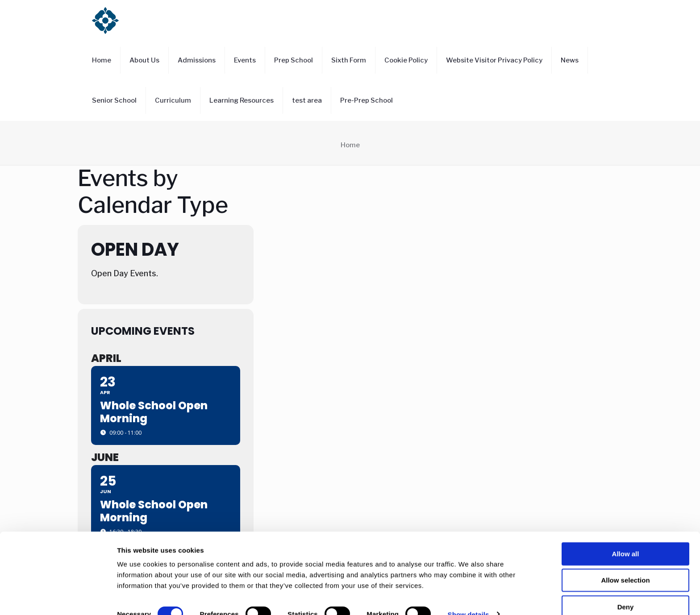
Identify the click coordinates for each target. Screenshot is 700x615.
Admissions (197, 60)
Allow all (626, 537)
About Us (144, 60)
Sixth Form (349, 60)
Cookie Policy (406, 60)
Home (102, 60)
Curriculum (173, 100)
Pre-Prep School (367, 100)
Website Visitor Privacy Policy (494, 60)
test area (307, 100)
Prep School (294, 60)
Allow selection (625, 563)
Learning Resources (242, 100)
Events (245, 60)
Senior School (114, 100)
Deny (626, 590)
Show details (469, 597)
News (570, 60)
